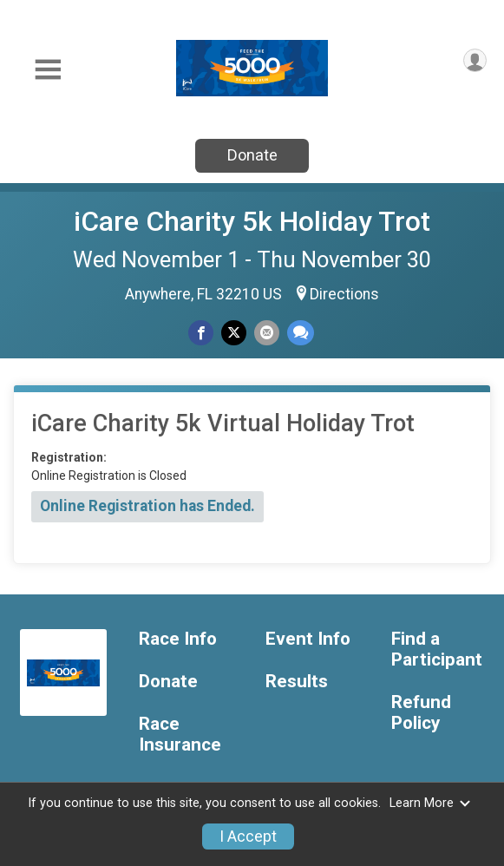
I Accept (248, 836)
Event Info (308, 639)
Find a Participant (437, 649)
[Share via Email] (267, 333)
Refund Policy (421, 713)
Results (297, 682)
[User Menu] (475, 60)
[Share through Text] (301, 333)
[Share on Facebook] (201, 333)
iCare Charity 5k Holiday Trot (252, 221)
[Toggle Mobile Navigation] (48, 70)
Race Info (178, 639)
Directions (344, 294)
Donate (252, 155)
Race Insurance (180, 735)
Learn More (430, 803)
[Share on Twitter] (234, 333)
